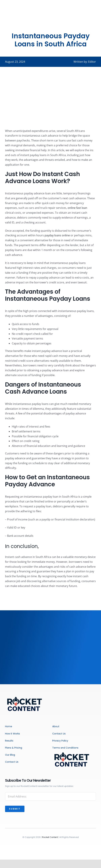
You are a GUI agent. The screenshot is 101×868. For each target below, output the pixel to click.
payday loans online (57, 235)
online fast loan (77, 208)
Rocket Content (50, 837)
